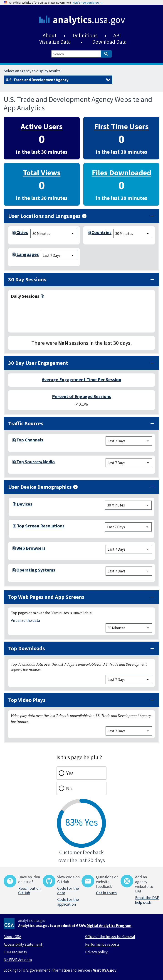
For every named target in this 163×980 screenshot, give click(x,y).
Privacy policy (96, 952)
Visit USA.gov (105, 970)
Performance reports (102, 944)
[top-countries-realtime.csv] (89, 234)
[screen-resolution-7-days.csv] (14, 527)
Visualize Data (55, 42)
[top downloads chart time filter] (129, 680)
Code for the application (68, 902)
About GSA (12, 937)
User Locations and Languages (48, 216)
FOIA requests (15, 952)
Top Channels (30, 440)
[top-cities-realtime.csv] (14, 234)
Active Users (42, 126)
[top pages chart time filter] (129, 628)
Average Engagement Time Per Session (81, 379)
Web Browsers (31, 548)
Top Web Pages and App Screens (46, 597)
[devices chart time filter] (128, 505)
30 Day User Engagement (38, 363)
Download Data (109, 42)
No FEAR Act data (18, 960)
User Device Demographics (43, 487)
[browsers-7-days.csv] (14, 549)
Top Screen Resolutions (41, 526)
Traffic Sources (26, 423)
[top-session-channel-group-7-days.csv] (14, 441)
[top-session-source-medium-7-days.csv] (14, 463)
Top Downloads (27, 648)
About (50, 35)
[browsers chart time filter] (129, 549)
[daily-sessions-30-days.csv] (42, 296)
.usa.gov (89, 20)
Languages (28, 254)
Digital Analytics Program (109, 926)
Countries (101, 232)
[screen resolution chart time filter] (128, 527)
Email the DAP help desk (147, 900)
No (69, 788)
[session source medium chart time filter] (129, 463)
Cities (22, 232)
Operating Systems (36, 570)
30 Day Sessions (27, 279)
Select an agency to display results (32, 71)
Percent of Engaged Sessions (81, 396)
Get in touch (106, 893)
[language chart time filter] (59, 255)
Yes (70, 773)
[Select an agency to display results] (58, 80)
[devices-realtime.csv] (14, 505)
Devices (25, 504)
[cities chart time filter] (54, 234)
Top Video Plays (27, 700)
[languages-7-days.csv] (14, 255)
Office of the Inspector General (110, 937)
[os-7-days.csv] (14, 571)
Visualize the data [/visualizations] (25, 620)
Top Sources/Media (36, 462)
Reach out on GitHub (29, 891)
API (117, 35)
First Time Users (121, 126)
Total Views (42, 173)
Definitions (85, 35)
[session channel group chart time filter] (129, 441)
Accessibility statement (23, 944)
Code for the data (68, 891)
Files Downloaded (121, 173)
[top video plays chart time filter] (129, 731)
